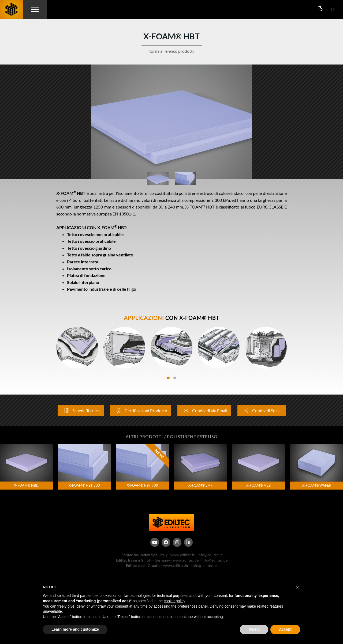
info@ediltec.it (210, 555)
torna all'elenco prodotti (171, 51)
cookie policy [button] (174, 601)
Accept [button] (285, 629)
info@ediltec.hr (204, 565)
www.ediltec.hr (176, 565)
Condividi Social (262, 410)
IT (333, 9)
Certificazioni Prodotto (141, 410)
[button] (297, 587)
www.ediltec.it (182, 555)
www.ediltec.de (186, 560)
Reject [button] (254, 629)
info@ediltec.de (215, 560)
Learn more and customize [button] (75, 629)
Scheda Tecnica (81, 410)
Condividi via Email (204, 410)
